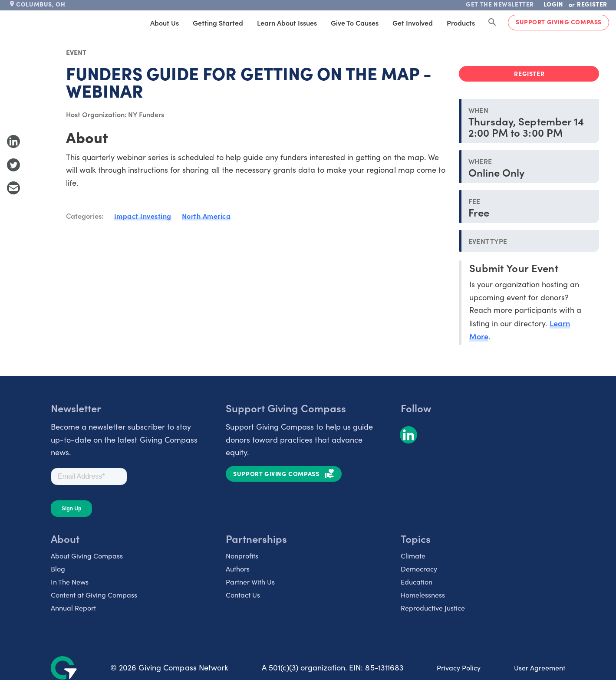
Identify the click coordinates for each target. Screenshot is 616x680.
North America (206, 216)
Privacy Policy (459, 668)
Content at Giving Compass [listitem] (94, 595)
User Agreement (540, 668)
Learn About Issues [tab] (287, 23)
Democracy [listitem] (419, 569)
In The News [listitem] (70, 582)
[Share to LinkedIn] (13, 141)
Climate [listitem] (413, 556)
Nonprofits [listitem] (242, 556)
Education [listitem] (417, 582)
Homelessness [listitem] (423, 595)
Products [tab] (461, 23)
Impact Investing (143, 216)
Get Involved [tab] (413, 23)
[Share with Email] (13, 188)
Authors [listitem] (238, 569)
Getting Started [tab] (218, 23)
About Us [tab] (165, 23)
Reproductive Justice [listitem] (433, 608)
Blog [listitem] (58, 569)
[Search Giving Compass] (492, 23)
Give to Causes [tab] (355, 23)
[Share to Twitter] (13, 165)
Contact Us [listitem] (243, 595)
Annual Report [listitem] (73, 608)
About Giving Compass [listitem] (87, 556)
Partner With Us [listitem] (250, 582)
